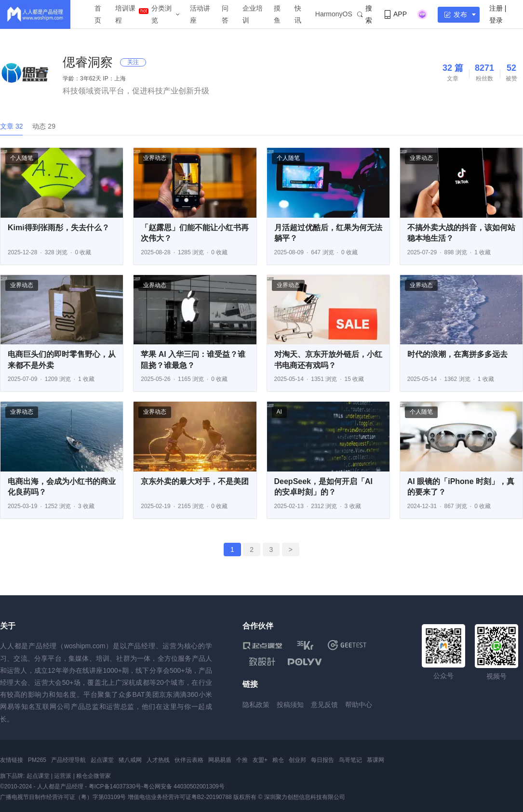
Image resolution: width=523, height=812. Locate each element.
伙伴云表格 (189, 760)
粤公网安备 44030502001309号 (184, 786)
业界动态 (155, 158)
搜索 (365, 14)
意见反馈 (324, 705)
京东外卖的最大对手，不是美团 (195, 481)
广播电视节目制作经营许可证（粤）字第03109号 (63, 797)
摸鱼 (277, 14)
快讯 (298, 14)
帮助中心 (359, 705)
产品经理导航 (68, 760)
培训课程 (125, 14)
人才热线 (158, 760)
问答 (225, 14)
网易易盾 (220, 760)
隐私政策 (256, 705)
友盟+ (260, 760)
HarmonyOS (334, 14)
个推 (242, 760)
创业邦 (297, 760)
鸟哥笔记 (350, 760)
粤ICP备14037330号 (115, 786)
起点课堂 (102, 760)
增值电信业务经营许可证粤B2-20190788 (180, 797)
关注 (133, 62)
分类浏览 (161, 14)
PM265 (37, 760)
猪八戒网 (130, 760)
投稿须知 (290, 705)
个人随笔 (22, 158)
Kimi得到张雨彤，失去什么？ (59, 228)
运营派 (63, 776)
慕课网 (375, 760)
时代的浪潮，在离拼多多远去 (457, 354)
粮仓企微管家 (94, 776)
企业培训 (253, 14)
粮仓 (278, 760)
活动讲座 (200, 14)
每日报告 (322, 760)
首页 (98, 14)
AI (279, 412)
